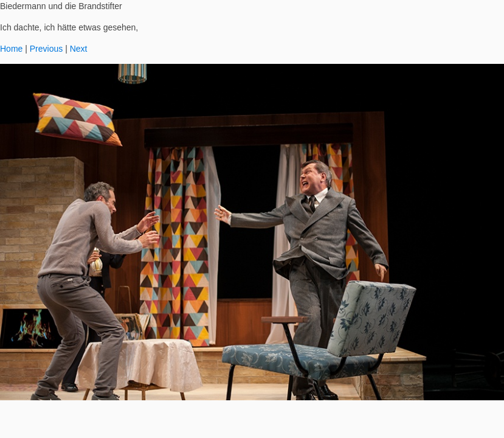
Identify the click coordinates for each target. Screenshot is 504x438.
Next (79, 49)
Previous (46, 49)
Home (11, 49)
